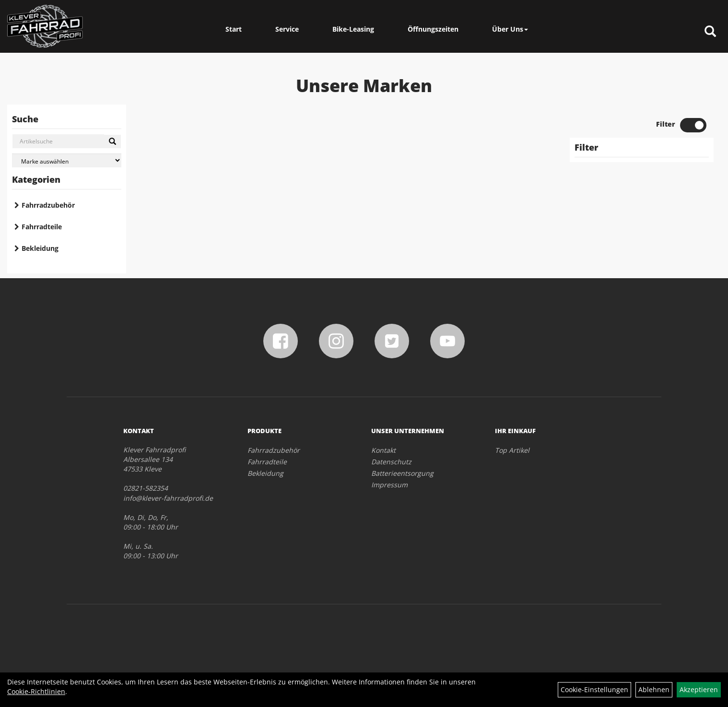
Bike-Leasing (353, 29)
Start (234, 29)
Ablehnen (654, 689)
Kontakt (383, 450)
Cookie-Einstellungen (594, 689)
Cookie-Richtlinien (36, 691)
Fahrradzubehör (48, 205)
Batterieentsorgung (402, 473)
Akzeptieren (699, 689)
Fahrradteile (42, 227)
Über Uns (510, 29)
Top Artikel (512, 450)
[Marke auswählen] (67, 160)
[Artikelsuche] (710, 32)
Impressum (389, 485)
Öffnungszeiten (433, 29)
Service (287, 29)
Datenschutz (391, 462)
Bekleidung (40, 248)
